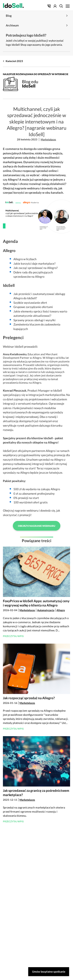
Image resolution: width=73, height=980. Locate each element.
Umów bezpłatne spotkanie (49, 972)
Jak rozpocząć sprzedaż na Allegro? (29, 698)
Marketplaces (48, 139)
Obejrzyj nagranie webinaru (37, 526)
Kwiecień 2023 (14, 61)
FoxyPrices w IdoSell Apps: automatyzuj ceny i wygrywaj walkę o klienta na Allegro (36, 603)
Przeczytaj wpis (13, 636)
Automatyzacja (46, 610)
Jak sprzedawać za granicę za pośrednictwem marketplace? (36, 793)
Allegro (61, 610)
